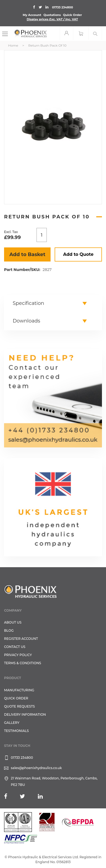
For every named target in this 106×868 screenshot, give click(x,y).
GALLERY (12, 723)
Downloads (27, 321)
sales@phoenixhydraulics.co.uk (36, 768)
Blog (9, 630)
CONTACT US (15, 647)
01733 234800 (63, 7)
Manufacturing (19, 690)
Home (13, 45)
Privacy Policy (18, 655)
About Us (13, 622)
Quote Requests (19, 706)
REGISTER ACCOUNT (21, 639)
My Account (32, 15)
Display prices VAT (52, 19)
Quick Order (72, 15)
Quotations (52, 15)
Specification (28, 303)
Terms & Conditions (23, 663)
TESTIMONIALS (16, 731)
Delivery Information (25, 714)
